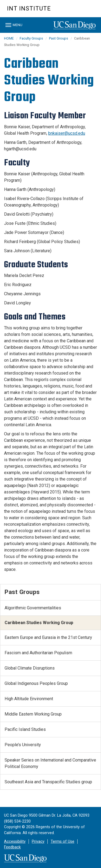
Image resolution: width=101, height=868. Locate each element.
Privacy (38, 842)
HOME (9, 38)
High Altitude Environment (29, 699)
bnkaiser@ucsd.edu (67, 133)
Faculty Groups (31, 38)
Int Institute (29, 8)
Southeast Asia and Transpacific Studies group (48, 782)
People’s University (23, 745)
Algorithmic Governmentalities (33, 608)
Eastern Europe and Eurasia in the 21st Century (48, 637)
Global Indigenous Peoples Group (36, 683)
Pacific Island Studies (25, 729)
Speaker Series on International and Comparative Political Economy (50, 763)
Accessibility (15, 842)
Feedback (12, 847)
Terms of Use (62, 842)
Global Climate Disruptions (30, 668)
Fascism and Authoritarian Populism (38, 653)
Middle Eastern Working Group (33, 714)
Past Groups (59, 38)
